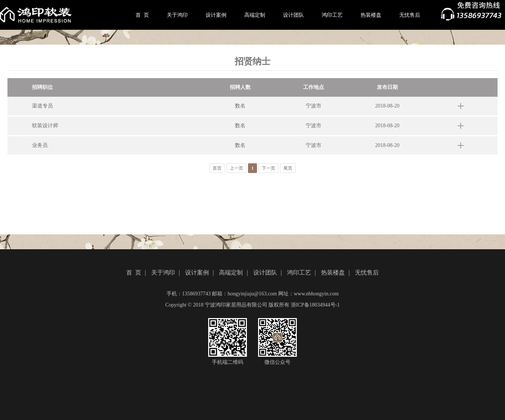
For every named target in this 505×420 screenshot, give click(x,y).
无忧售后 (410, 15)
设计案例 (216, 15)
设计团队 (293, 15)
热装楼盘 (371, 15)
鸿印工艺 (332, 15)
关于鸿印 (177, 15)
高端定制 (255, 15)
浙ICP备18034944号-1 (315, 305)
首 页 (142, 15)
